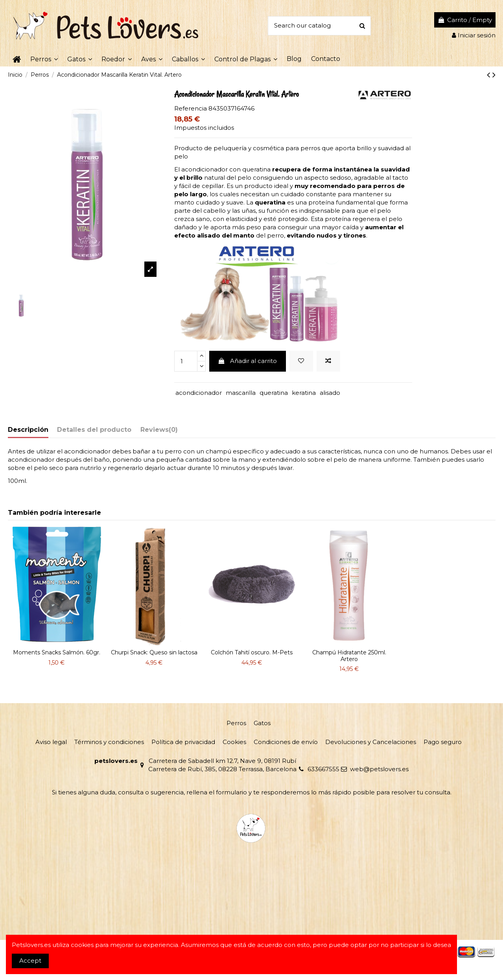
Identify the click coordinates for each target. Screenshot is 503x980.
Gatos (262, 723)
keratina (304, 393)
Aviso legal (51, 742)
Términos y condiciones (109, 742)
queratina (274, 393)
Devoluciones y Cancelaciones (371, 742)
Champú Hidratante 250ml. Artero (349, 656)
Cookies (234, 742)
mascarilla (241, 393)
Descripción (28, 430)
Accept (30, 961)
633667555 (323, 769)
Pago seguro (443, 742)
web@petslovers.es (379, 769)
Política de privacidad (183, 742)
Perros (236, 723)
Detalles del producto (94, 430)
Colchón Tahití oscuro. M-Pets (252, 652)
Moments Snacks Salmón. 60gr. (57, 652)
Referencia (191, 108)
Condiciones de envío (286, 742)
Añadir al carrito (247, 361)
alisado (330, 393)
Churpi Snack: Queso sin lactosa (154, 652)
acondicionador (199, 393)
